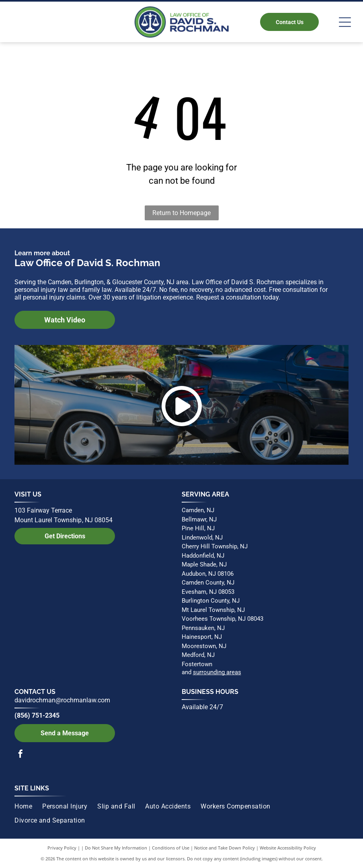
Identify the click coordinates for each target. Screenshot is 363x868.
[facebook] (21, 755)
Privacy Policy (62, 848)
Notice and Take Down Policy (225, 848)
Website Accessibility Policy (288, 848)
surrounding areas (217, 672)
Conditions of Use (171, 848)
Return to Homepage (181, 213)
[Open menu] (345, 22)
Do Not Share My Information (116, 848)
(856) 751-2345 (37, 715)
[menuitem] (28, 806)
